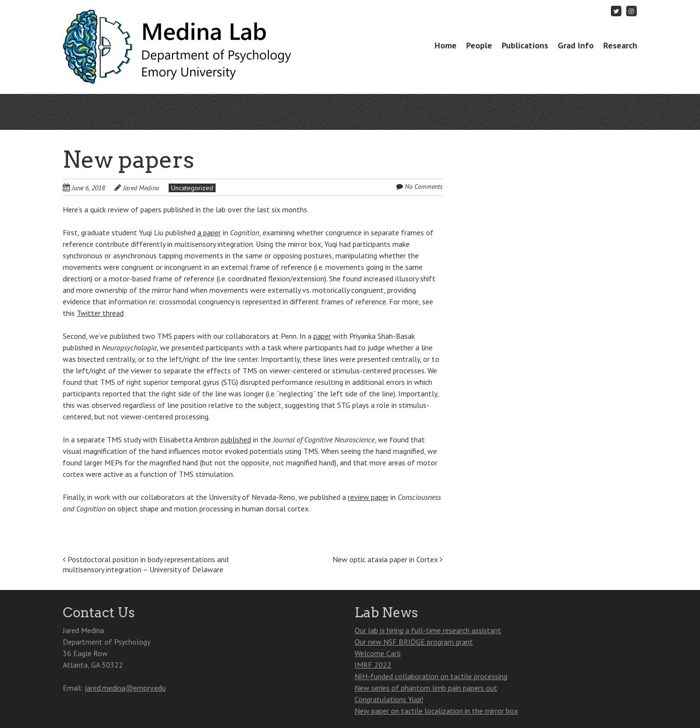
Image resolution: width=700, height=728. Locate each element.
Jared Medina (141, 188)
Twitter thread (100, 313)
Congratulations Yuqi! (389, 699)
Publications (525, 45)
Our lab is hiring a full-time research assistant (428, 630)
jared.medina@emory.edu (125, 688)
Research (620, 45)
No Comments (424, 186)
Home (446, 45)
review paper (368, 497)
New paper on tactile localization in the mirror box (436, 711)
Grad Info (576, 45)
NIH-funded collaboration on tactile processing (431, 676)
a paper (209, 232)
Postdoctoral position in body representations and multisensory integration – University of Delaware (146, 564)
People (479, 45)
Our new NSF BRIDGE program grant (414, 642)
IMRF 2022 (373, 665)
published (236, 439)
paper (322, 336)
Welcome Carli (378, 653)
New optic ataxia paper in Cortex (388, 559)
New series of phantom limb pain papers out (426, 688)
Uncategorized (192, 188)
